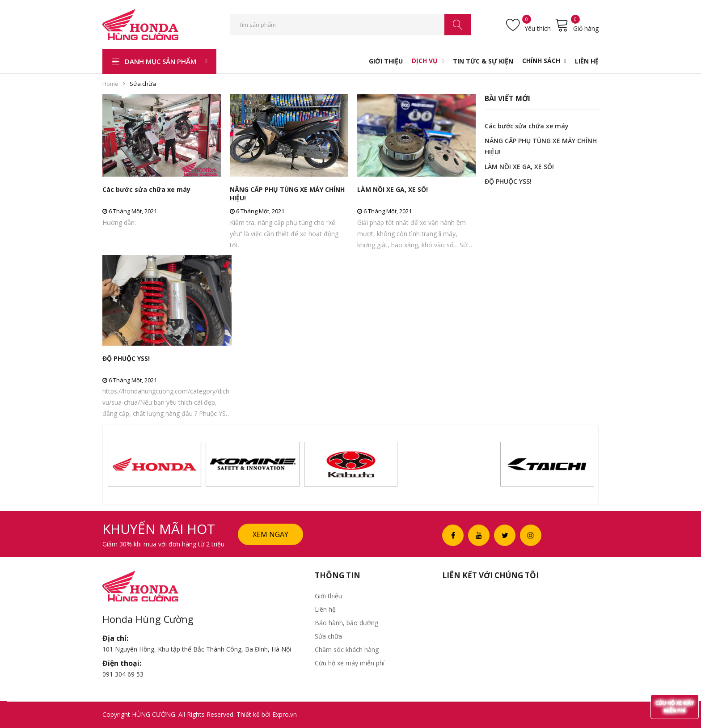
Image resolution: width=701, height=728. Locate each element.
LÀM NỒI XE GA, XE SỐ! (393, 189)
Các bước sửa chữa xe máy (146, 189)
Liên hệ (325, 609)
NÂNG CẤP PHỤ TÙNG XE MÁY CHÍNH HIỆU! (287, 194)
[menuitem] (386, 61)
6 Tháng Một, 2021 (130, 211)
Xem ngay (270, 534)
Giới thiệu (328, 596)
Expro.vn (285, 714)
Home (110, 84)
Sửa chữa (328, 636)
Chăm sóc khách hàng (347, 650)
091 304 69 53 (123, 674)
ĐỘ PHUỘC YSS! (126, 358)
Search (458, 25)
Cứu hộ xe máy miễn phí (350, 663)
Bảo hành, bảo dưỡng (346, 623)
